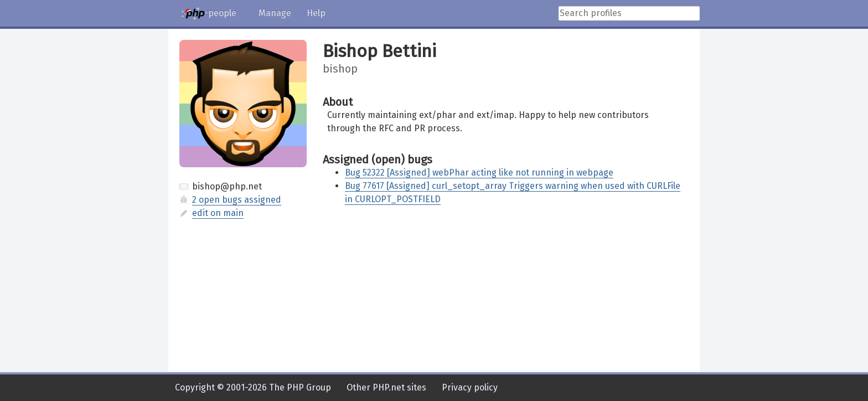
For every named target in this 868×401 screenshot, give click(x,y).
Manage (275, 13)
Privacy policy (470, 387)
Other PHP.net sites (386, 387)
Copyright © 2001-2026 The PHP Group (253, 387)
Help (316, 13)
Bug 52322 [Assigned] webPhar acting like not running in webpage (479, 173)
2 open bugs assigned (237, 200)
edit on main (218, 213)
